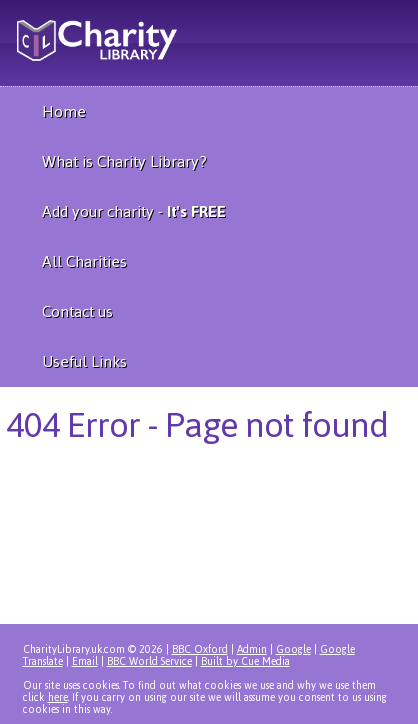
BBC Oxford (200, 649)
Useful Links (84, 361)
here (58, 697)
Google (293, 649)
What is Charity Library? (124, 161)
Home (64, 111)
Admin (252, 649)
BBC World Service (149, 661)
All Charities (84, 261)
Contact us (77, 311)
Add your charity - (134, 211)
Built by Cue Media (245, 661)
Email (85, 661)
